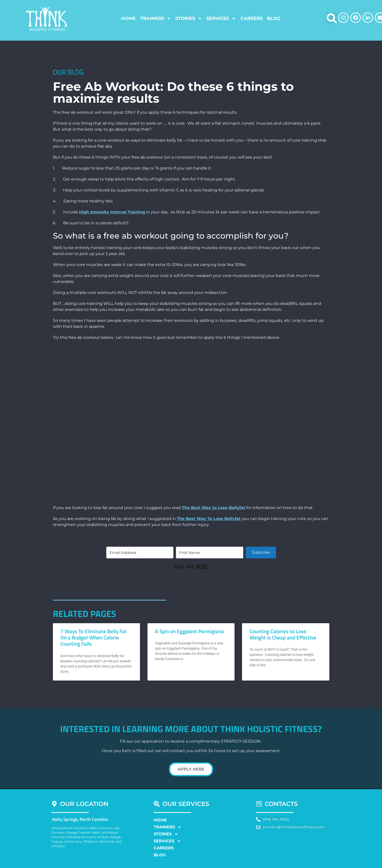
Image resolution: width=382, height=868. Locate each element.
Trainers (156, 18)
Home (128, 18)
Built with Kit (191, 567)
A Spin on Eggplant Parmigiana (189, 631)
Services (221, 18)
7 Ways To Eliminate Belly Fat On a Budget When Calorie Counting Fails (94, 637)
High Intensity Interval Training (112, 212)
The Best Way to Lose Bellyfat (213, 508)
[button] (332, 18)
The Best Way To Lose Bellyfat (209, 519)
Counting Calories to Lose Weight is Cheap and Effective (283, 634)
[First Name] (209, 553)
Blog (274, 18)
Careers (252, 18)
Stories (189, 18)
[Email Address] (140, 553)
